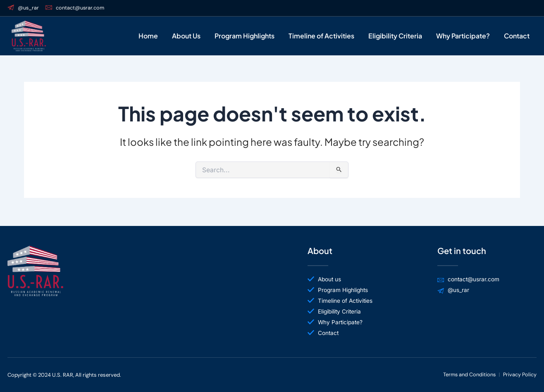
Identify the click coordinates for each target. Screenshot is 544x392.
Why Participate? (463, 36)
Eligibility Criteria (395, 36)
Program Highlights (245, 36)
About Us (186, 36)
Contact (517, 36)
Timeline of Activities (321, 36)
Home (148, 36)
